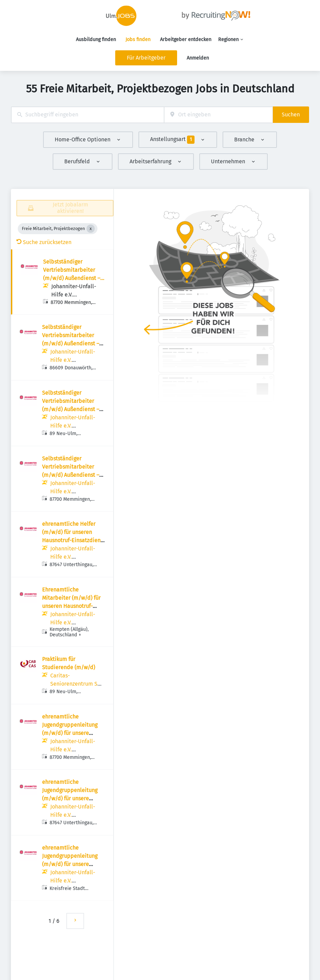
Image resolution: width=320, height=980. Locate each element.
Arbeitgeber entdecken (186, 40)
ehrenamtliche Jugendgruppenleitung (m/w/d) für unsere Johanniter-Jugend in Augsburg (70, 864)
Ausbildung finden (96, 40)
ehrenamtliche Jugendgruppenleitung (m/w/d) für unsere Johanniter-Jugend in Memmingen (70, 733)
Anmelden (198, 58)
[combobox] (88, 115)
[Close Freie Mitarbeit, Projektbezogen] (91, 229)
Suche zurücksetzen (44, 242)
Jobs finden (138, 40)
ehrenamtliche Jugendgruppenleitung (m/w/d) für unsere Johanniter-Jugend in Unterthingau (70, 798)
